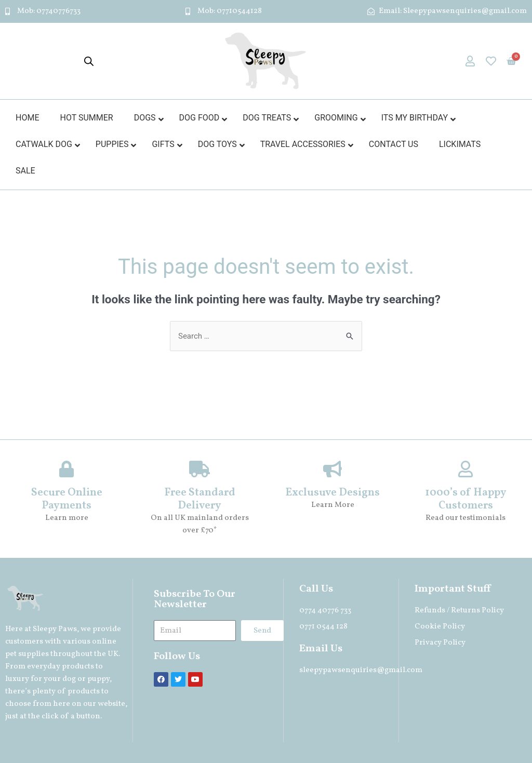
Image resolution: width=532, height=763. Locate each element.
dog (69, 679)
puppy (98, 679)
